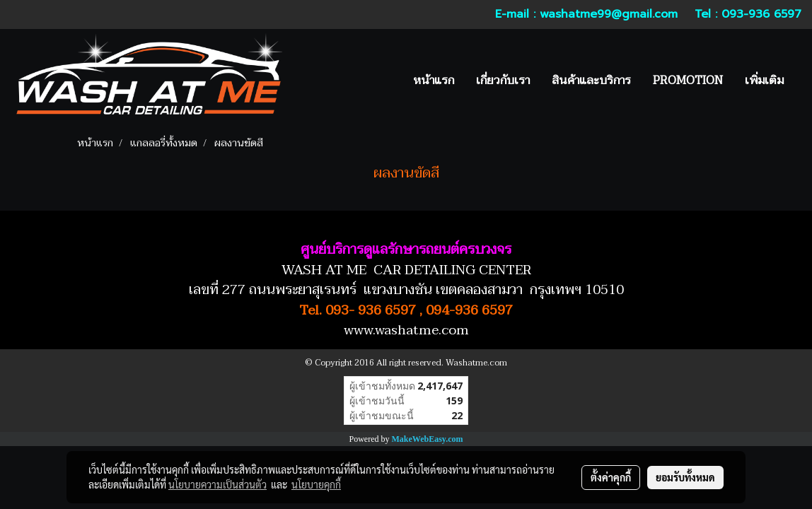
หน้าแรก (434, 81)
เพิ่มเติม (764, 81)
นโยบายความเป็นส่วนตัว (217, 484)
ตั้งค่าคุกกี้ (611, 477)
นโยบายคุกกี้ (316, 484)
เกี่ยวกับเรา (503, 81)
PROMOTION (688, 81)
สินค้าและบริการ (591, 81)
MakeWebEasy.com (428, 439)
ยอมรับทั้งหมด (685, 477)
